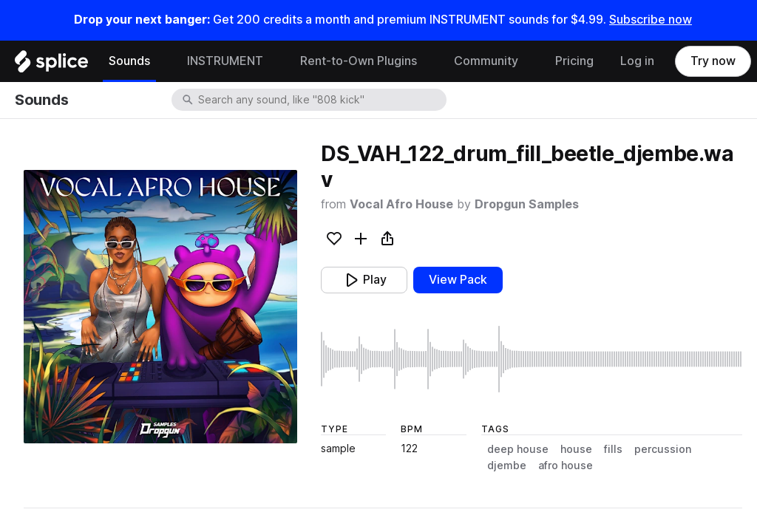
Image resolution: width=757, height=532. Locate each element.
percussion (663, 449)
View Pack (458, 280)
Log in (637, 61)
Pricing (574, 61)
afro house (566, 465)
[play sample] (532, 359)
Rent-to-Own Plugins (359, 61)
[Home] (51, 65)
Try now (713, 61)
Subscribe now (651, 20)
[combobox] (321, 100)
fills (613, 449)
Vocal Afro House (401, 204)
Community (486, 61)
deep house (518, 449)
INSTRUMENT (225, 61)
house (576, 449)
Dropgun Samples (527, 204)
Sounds (129, 61)
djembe (507, 465)
